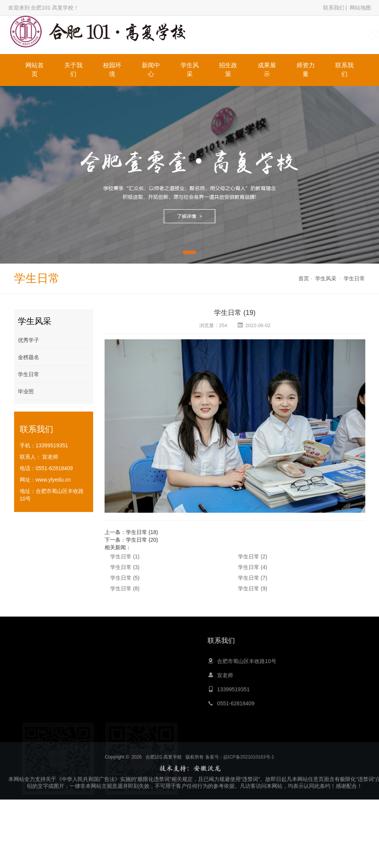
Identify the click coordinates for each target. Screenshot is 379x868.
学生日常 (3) (125, 567)
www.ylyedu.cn (53, 480)
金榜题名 (29, 357)
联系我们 (334, 8)
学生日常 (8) (125, 588)
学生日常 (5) (125, 578)
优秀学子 (29, 340)
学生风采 (190, 70)
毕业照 (26, 391)
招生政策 (228, 70)
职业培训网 (247, 746)
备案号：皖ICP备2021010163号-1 (240, 784)
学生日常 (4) (253, 567)
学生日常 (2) (253, 556)
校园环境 (112, 70)
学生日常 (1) (125, 556)
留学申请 (274, 746)
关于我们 (73, 70)
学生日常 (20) (142, 540)
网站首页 (35, 70)
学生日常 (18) (142, 532)
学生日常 (354, 278)
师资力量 (306, 70)
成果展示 (267, 70)
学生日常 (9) (253, 588)
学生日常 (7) (253, 578)
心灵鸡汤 (134, 746)
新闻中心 (151, 70)
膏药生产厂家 (303, 746)
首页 (304, 278)
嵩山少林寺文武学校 (208, 746)
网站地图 (360, 8)
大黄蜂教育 (106, 746)
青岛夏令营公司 (165, 746)
